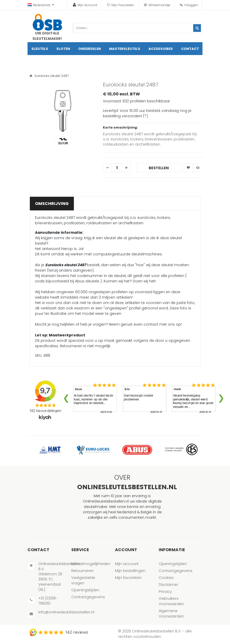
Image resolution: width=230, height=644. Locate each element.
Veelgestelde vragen (83, 580)
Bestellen (159, 168)
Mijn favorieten (128, 578)
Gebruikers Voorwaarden (171, 601)
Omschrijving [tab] (52, 204)
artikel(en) (192, 62)
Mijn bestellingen (130, 571)
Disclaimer (168, 585)
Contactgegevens (88, 597)
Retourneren (82, 571)
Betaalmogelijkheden (91, 564)
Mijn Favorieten (123, 5)
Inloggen (191, 5)
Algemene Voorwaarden (171, 614)
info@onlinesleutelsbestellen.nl (66, 612)
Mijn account (127, 564)
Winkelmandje (159, 5)
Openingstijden (85, 590)
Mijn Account (87, 5)
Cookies (166, 578)
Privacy (165, 592)
